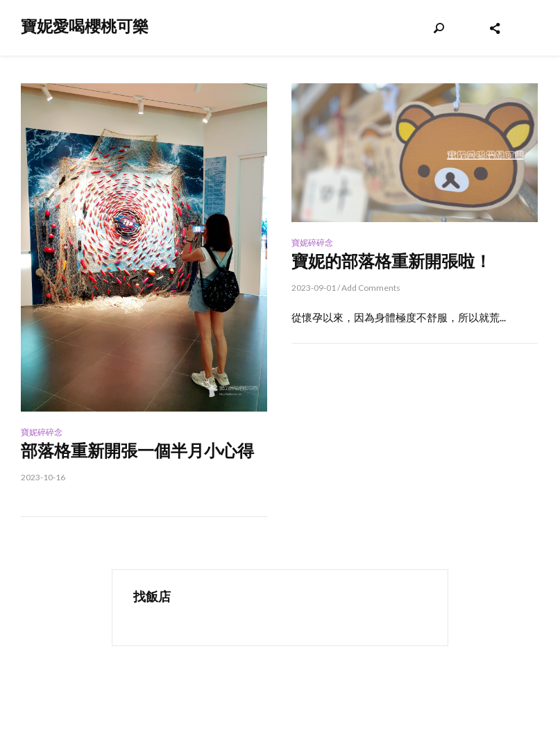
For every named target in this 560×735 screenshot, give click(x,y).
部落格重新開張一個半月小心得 (137, 451)
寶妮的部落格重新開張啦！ (391, 261)
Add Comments (371, 288)
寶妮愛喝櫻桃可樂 (85, 27)
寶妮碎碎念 (42, 432)
